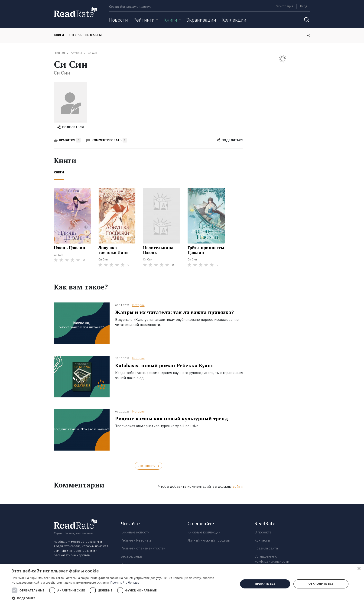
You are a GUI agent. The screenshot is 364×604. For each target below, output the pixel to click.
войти (237, 486)
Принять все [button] (265, 584)
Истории (138, 305)
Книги (170, 20)
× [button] (359, 569)
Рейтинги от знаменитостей (143, 548)
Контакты (262, 540)
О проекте (263, 532)
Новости (119, 20)
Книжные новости (135, 532)
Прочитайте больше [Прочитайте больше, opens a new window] (125, 583)
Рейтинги (144, 20)
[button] (122, 598)
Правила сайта (266, 548)
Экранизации (201, 20)
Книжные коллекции (204, 532)
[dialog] (182, 584)
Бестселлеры (132, 556)
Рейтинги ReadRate (136, 540)
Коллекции (234, 20)
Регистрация (284, 6)
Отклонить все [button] (321, 584)
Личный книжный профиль (209, 540)
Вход (304, 6)
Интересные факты (85, 35)
